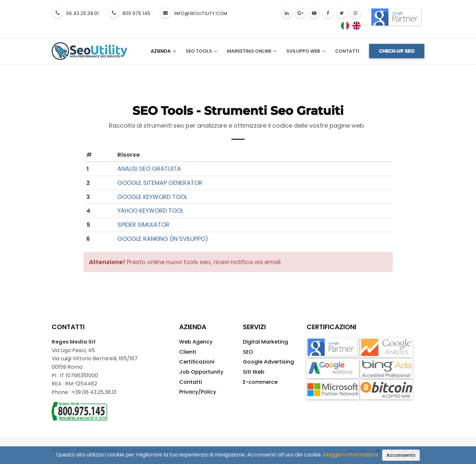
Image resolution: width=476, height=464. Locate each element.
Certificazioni (197, 362)
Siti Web (254, 372)
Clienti (188, 352)
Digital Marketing (265, 342)
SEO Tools (201, 51)
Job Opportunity (201, 372)
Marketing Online (252, 51)
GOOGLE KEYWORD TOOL (152, 197)
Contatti (347, 51)
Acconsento (401, 455)
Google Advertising (268, 362)
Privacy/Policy (198, 392)
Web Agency (196, 342)
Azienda (163, 51)
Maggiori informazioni (350, 455)
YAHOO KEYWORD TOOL (150, 211)
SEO (248, 352)
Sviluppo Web (306, 51)
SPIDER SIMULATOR (143, 225)
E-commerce (260, 382)
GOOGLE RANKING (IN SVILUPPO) (163, 239)
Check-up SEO (397, 51)
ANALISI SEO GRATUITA (149, 169)
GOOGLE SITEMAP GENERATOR (160, 183)
